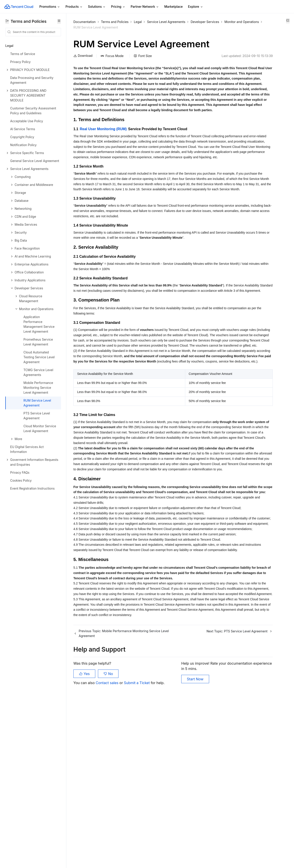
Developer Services (88, 27)
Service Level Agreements (166, 22)
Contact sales (108, 846)
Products (74, 7)
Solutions (97, 7)
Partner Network (145, 7)
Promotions (50, 7)
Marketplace (173, 7)
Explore (196, 7)
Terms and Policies (115, 22)
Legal (138, 22)
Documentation (85, 22)
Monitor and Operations (124, 27)
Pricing (118, 7)
